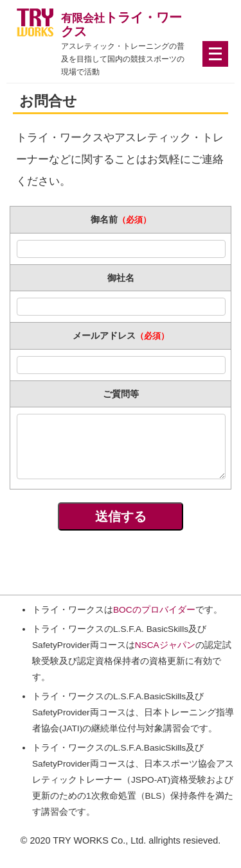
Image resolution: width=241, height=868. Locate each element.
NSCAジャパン (165, 645)
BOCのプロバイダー (154, 610)
